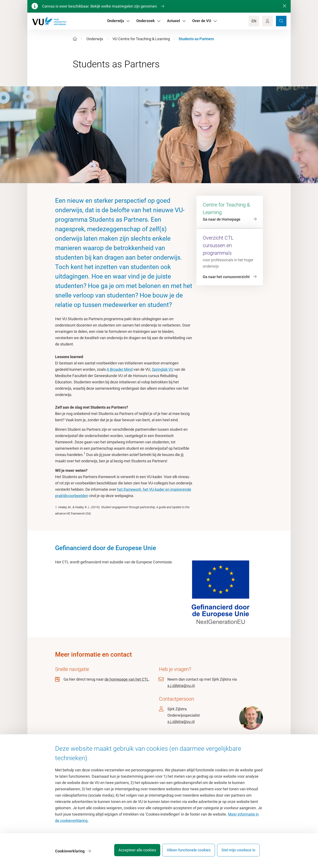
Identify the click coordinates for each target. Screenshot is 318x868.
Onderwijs (95, 39)
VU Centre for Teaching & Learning (141, 39)
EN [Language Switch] (254, 21)
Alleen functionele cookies (186, 852)
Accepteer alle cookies (131, 852)
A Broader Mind (120, 369)
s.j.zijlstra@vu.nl (181, 686)
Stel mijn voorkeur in (238, 852)
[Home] (75, 39)
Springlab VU (163, 369)
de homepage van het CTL (127, 679)
